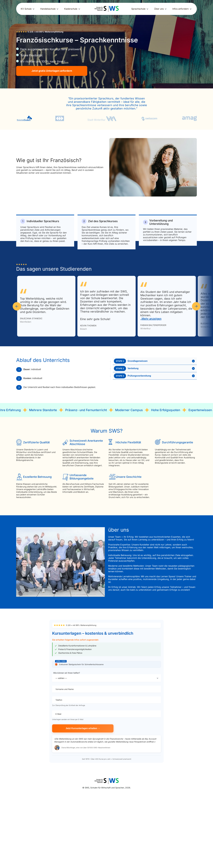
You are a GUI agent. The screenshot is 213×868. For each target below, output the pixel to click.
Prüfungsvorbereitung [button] (154, 376)
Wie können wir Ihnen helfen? (106, 677)
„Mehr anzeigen (151, 319)
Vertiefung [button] (154, 368)
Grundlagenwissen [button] (154, 361)
